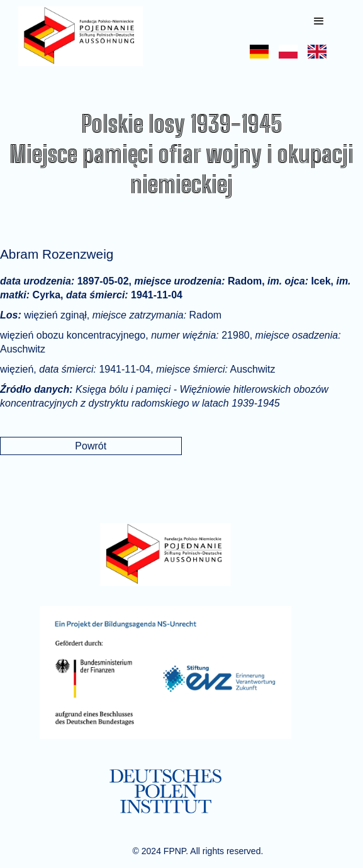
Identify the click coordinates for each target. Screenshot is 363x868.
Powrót (91, 446)
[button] (319, 21)
